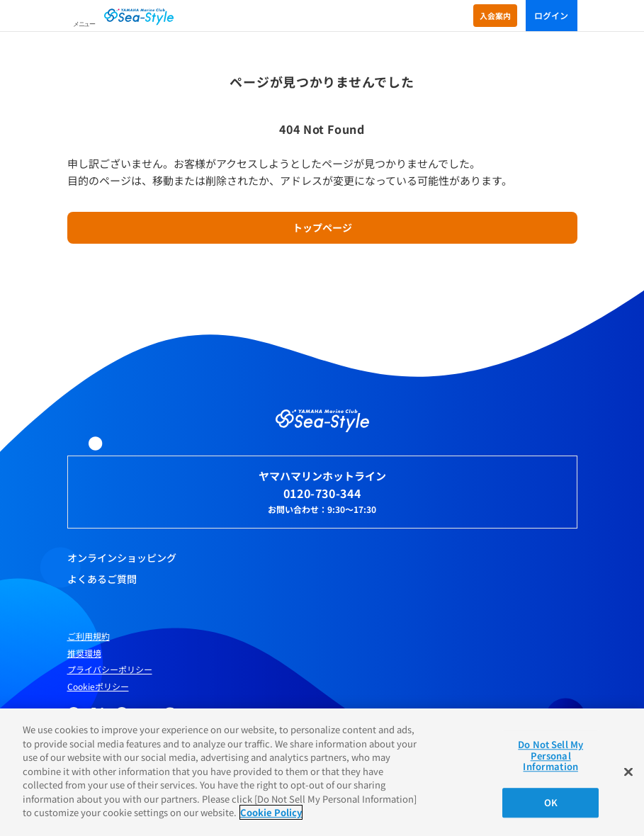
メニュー (84, 24)
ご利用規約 (89, 636)
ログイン (552, 15)
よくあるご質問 (102, 579)
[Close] (628, 772)
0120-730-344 (322, 493)
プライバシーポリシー (110, 670)
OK (551, 802)
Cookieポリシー (98, 687)
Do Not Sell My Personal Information (550, 755)
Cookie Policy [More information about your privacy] (271, 812)
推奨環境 (84, 653)
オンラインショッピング (122, 558)
